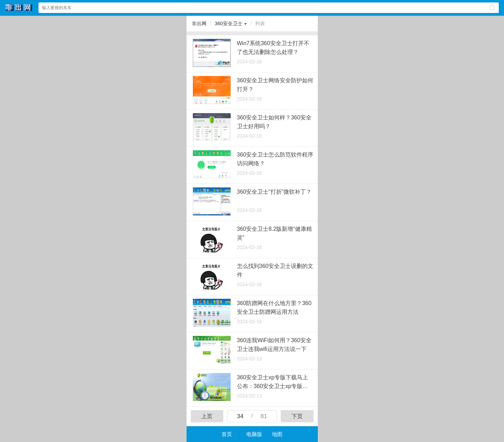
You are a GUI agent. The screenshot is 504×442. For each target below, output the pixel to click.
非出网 (199, 23)
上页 (207, 416)
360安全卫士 (228, 23)
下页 (297, 416)
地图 (277, 434)
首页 (227, 434)
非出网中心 (19, 8)
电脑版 (254, 434)
